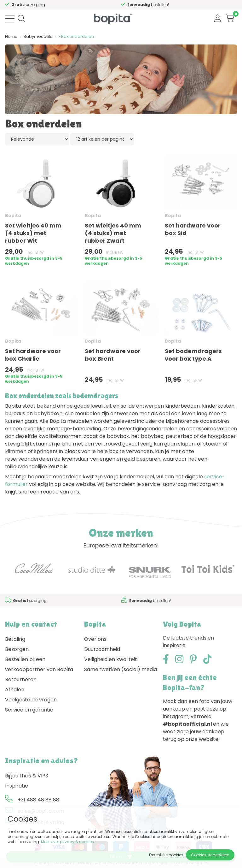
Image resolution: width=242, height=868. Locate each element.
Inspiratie (17, 786)
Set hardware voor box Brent (113, 355)
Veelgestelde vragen (31, 700)
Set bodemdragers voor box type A (193, 355)
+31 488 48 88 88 (38, 800)
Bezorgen (17, 649)
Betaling (15, 639)
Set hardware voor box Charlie (33, 355)
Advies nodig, (36, 5)
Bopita (13, 216)
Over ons (95, 639)
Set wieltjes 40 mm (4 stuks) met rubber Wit (33, 233)
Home (11, 36)
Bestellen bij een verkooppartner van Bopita (39, 664)
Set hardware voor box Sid (193, 229)
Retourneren (21, 679)
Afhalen (15, 690)
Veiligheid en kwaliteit (111, 659)
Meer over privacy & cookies (67, 842)
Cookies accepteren (210, 855)
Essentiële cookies (166, 855)
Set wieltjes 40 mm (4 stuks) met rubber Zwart (113, 233)
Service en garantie (29, 710)
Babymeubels (38, 36)
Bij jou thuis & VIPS (27, 776)
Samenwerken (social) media (121, 669)
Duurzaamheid (102, 649)
